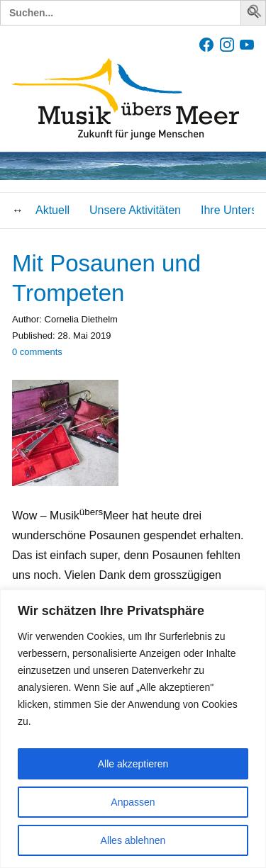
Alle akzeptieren (133, 764)
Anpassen (133, 802)
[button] (255, 14)
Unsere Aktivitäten (135, 210)
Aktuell (52, 210)
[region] (133, 729)
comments (37, 352)
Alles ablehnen (133, 840)
